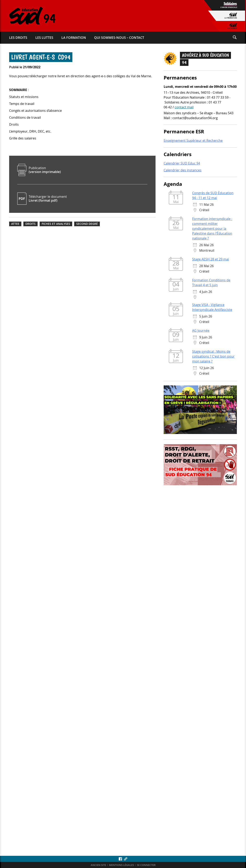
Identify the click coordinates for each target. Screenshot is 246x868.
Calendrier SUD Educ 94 (182, 163)
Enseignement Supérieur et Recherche (193, 141)
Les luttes (44, 38)
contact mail (184, 107)
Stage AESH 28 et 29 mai (211, 259)
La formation (74, 38)
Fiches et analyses (56, 224)
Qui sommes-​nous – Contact (119, 38)
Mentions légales (121, 865)
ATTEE (15, 224)
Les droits (18, 38)
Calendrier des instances (183, 170)
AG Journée (201, 331)
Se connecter (146, 865)
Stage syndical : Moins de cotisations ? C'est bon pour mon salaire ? (213, 357)
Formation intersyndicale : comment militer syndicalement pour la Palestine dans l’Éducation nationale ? (212, 229)
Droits (30, 224)
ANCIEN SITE (98, 865)
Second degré (87, 224)
